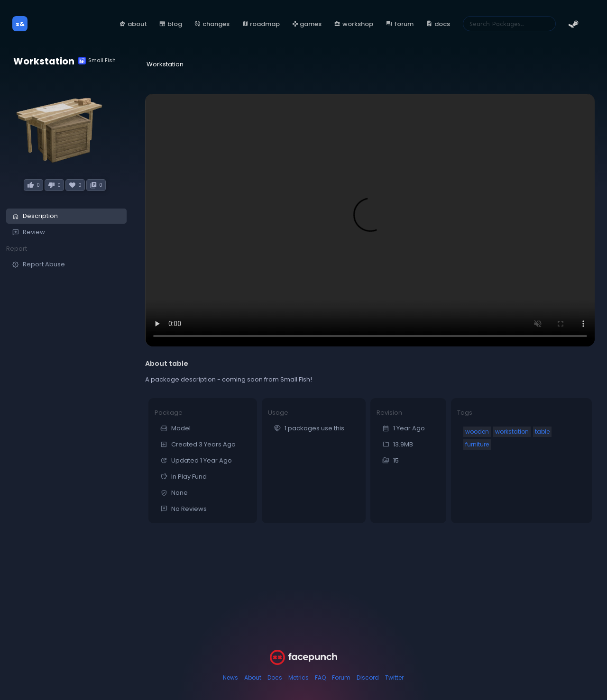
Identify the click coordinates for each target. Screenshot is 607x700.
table (542, 432)
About (253, 677)
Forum (341, 677)
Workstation (44, 61)
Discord (368, 677)
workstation (512, 432)
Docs (275, 677)
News (230, 677)
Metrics (299, 677)
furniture (477, 444)
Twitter (394, 677)
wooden (477, 432)
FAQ (320, 677)
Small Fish (97, 60)
